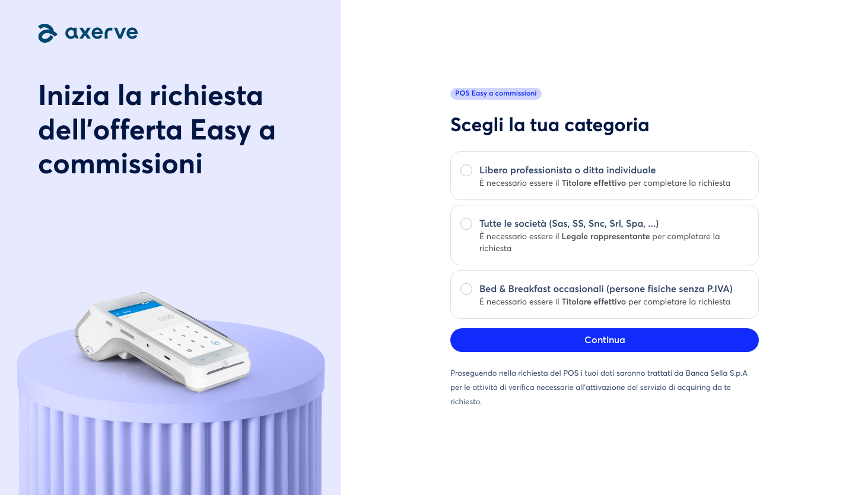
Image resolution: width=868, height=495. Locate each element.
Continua (605, 340)
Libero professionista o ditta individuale (568, 171)
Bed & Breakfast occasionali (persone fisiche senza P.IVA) (606, 290)
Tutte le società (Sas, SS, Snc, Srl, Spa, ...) (569, 224)
